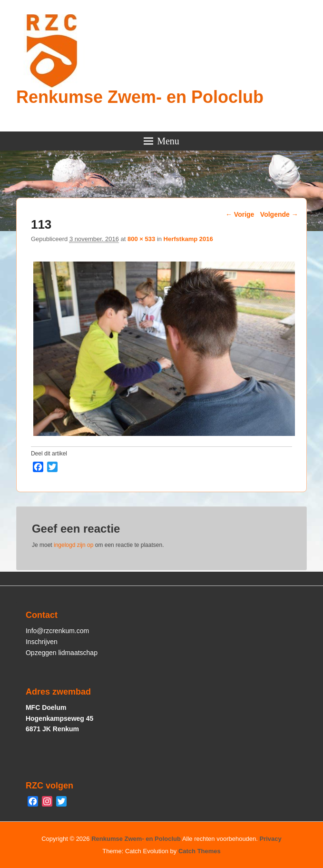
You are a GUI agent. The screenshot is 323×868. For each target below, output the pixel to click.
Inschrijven (42, 642)
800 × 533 (141, 239)
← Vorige (240, 214)
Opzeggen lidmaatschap (62, 653)
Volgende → (279, 214)
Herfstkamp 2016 (188, 239)
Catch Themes (200, 851)
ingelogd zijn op (73, 545)
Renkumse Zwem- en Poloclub (140, 97)
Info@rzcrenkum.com (57, 631)
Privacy (271, 839)
